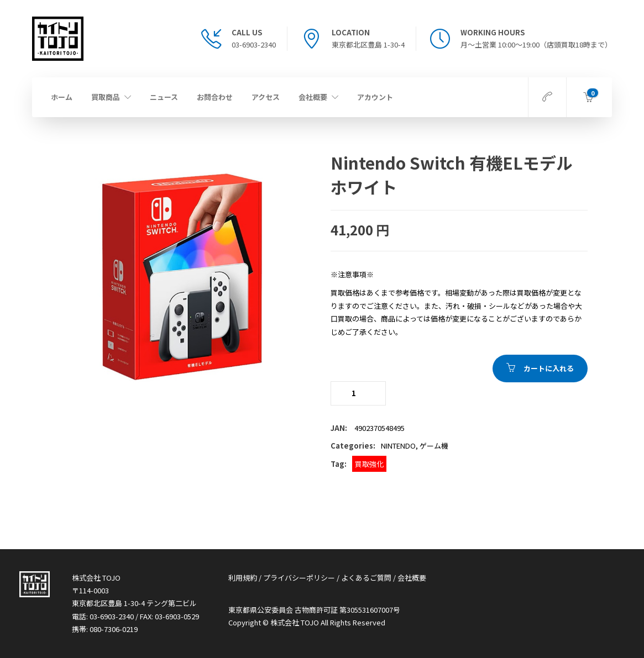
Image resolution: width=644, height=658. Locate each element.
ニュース (164, 97)
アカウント (375, 97)
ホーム (62, 97)
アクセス (266, 97)
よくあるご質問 (366, 578)
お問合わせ (215, 97)
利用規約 (243, 578)
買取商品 (106, 97)
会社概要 (313, 97)
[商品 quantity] (358, 393)
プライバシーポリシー (299, 578)
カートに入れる (549, 368)
